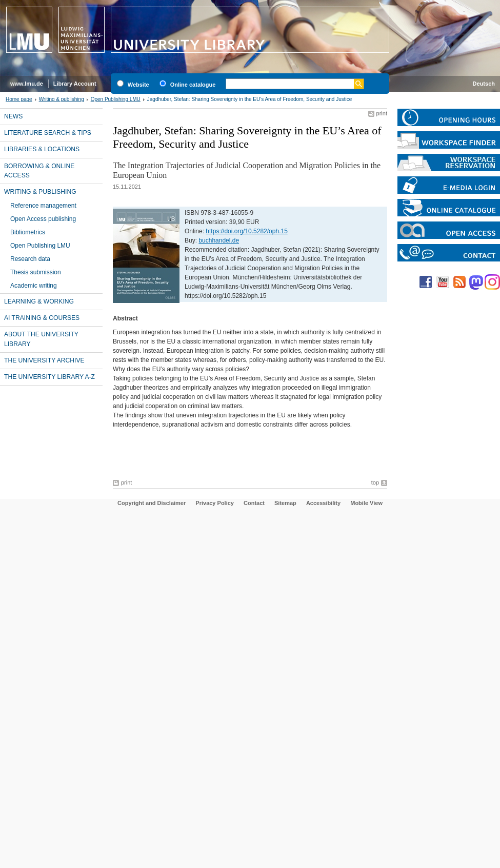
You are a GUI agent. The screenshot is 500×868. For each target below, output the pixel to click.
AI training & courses (42, 318)
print (382, 113)
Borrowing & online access (39, 171)
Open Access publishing (43, 219)
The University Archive (44, 360)
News (13, 116)
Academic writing (34, 286)
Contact (254, 503)
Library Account (75, 84)
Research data (30, 259)
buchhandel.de (219, 240)
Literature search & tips (48, 133)
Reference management (43, 206)
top (375, 482)
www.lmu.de (27, 84)
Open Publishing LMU (116, 99)
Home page (19, 99)
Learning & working (39, 301)
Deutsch (484, 84)
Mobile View (366, 503)
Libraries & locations (42, 149)
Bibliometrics (28, 232)
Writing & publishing (62, 99)
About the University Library (41, 339)
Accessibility (323, 503)
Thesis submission (36, 272)
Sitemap (285, 503)
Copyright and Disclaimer (152, 503)
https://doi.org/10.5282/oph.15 (246, 231)
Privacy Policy (215, 503)
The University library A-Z (49, 377)
